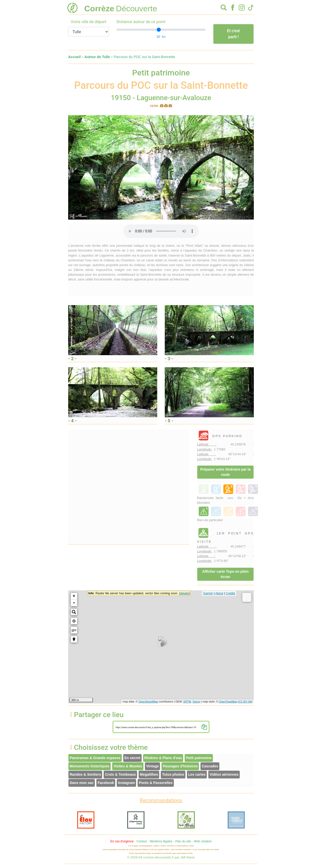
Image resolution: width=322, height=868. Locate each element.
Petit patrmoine (199, 758)
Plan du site (183, 841)
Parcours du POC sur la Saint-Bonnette (144, 57)
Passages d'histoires (180, 766)
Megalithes (149, 774)
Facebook (106, 783)
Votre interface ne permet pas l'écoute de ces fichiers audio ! (161, 231)
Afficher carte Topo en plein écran (225, 574)
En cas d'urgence (122, 841)
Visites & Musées (128, 766)
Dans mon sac (82, 783)
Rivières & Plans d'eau (163, 758)
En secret (132, 758)
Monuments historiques (90, 766)
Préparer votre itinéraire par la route (225, 472)
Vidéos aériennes (224, 774)
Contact (142, 841)
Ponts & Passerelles (156, 783)
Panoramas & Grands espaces (95, 758)
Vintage (152, 766)
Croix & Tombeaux (120, 774)
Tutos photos (173, 774)
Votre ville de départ (89, 22)
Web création (203, 841)
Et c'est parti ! (233, 34)
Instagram (126, 783)
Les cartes (197, 774)
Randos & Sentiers (85, 774)
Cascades (210, 766)
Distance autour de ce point (141, 22)
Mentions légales (161, 841)
